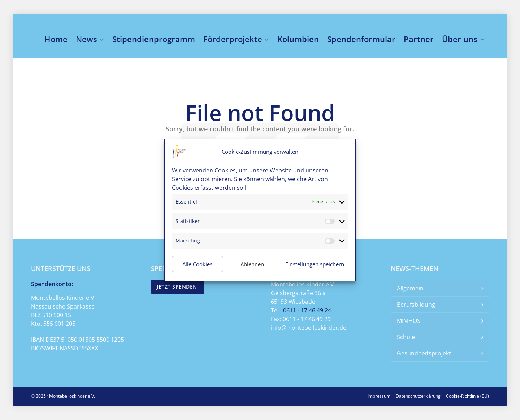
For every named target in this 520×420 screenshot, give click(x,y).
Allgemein (410, 288)
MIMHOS (409, 321)
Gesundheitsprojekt (424, 353)
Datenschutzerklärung (418, 396)
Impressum (379, 396)
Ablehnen (252, 264)
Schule (406, 337)
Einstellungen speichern (315, 264)
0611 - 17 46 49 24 (307, 310)
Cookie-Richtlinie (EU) (467, 396)
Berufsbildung (416, 305)
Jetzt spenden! (178, 287)
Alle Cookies (197, 264)
